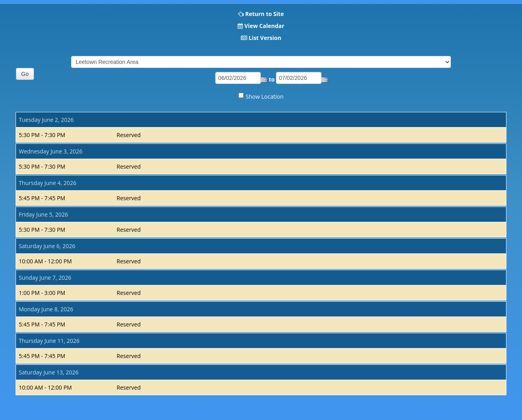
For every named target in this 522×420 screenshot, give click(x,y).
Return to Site (265, 14)
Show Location (265, 97)
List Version (265, 38)
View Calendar (264, 26)
